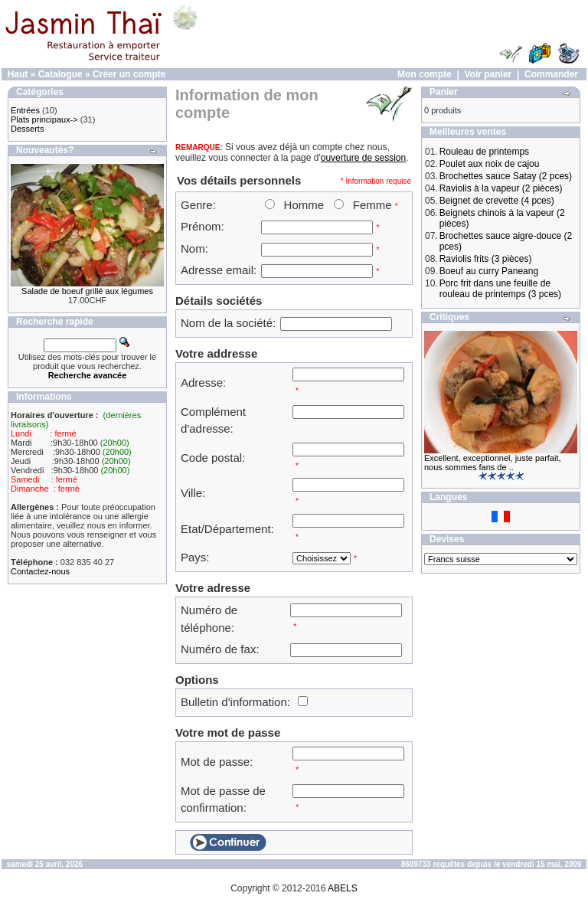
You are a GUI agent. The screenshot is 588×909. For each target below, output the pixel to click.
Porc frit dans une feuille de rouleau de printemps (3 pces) (500, 289)
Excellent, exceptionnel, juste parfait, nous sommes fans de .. (493, 463)
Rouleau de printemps (484, 152)
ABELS (343, 888)
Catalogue (60, 74)
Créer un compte (129, 74)
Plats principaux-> (44, 119)
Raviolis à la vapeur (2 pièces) (501, 188)
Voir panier (488, 74)
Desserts (27, 129)
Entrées (25, 110)
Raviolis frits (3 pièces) (486, 259)
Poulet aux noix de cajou (490, 164)
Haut (18, 74)
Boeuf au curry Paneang (489, 271)
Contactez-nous (40, 571)
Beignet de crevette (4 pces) (497, 201)
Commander (551, 74)
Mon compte (425, 74)
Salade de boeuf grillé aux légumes (87, 291)
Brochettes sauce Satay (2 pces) (506, 176)
